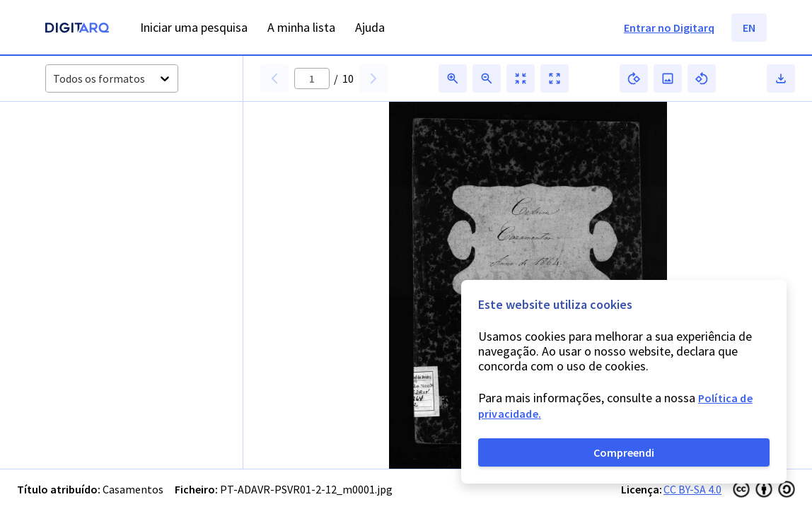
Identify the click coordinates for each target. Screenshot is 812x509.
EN (749, 28)
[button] (83, 157)
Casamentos (133, 489)
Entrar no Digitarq (669, 28)
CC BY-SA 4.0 (692, 489)
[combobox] (54, 79)
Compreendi (624, 452)
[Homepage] (77, 29)
